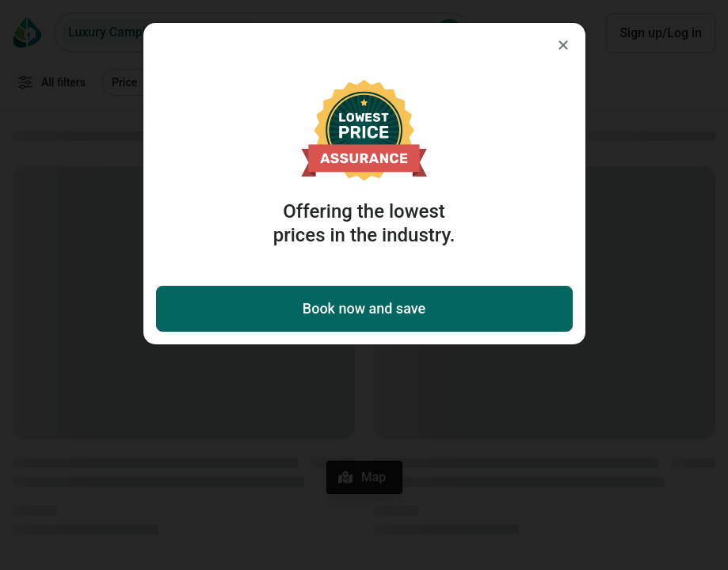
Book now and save (364, 308)
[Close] (563, 45)
